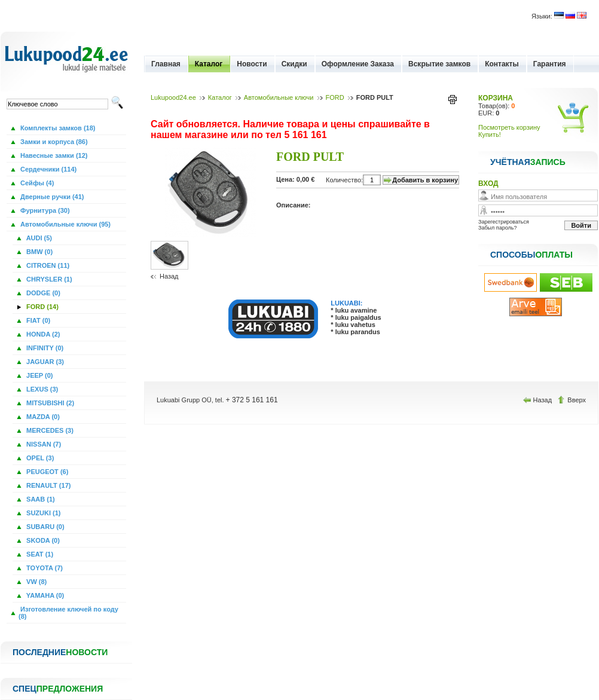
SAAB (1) (40, 499)
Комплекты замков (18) (57, 128)
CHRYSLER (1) (48, 279)
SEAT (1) (39, 554)
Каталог (209, 64)
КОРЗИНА (496, 98)
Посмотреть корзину (509, 127)
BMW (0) (39, 252)
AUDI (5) (38, 238)
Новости (252, 64)
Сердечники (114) (48, 169)
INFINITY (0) (44, 348)
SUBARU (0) (45, 527)
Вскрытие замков (439, 64)
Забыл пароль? (497, 228)
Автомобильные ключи (279, 97)
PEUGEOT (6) (46, 472)
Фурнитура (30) (44, 210)
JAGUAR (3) (44, 362)
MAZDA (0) (42, 417)
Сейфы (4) (36, 183)
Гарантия (550, 64)
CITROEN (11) (47, 265)
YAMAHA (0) (44, 595)
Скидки (294, 64)
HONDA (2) (42, 334)
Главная (166, 64)
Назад (169, 276)
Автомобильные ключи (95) (65, 224)
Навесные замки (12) (53, 155)
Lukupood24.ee (173, 97)
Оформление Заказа (358, 64)
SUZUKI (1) (43, 513)
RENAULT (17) (48, 485)
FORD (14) (42, 307)
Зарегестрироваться (504, 222)
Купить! (490, 135)
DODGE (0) (42, 293)
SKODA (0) (42, 540)
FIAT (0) (37, 320)
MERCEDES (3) (49, 430)
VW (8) (36, 582)
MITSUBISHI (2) (49, 403)
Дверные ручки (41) (51, 197)
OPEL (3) (39, 458)
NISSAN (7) (43, 444)
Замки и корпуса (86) (53, 142)
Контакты (502, 64)
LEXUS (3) (41, 389)
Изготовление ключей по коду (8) (68, 613)
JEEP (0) (39, 375)
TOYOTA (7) (44, 568)
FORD (335, 97)
